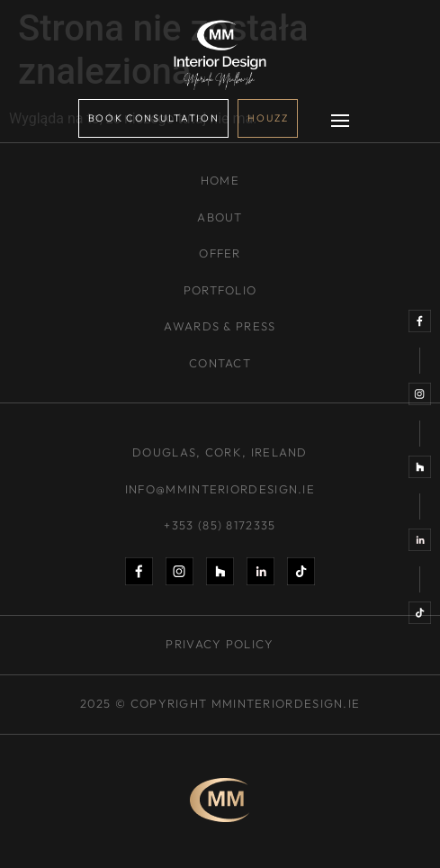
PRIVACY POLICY (220, 644)
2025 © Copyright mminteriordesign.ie (220, 703)
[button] (340, 123)
